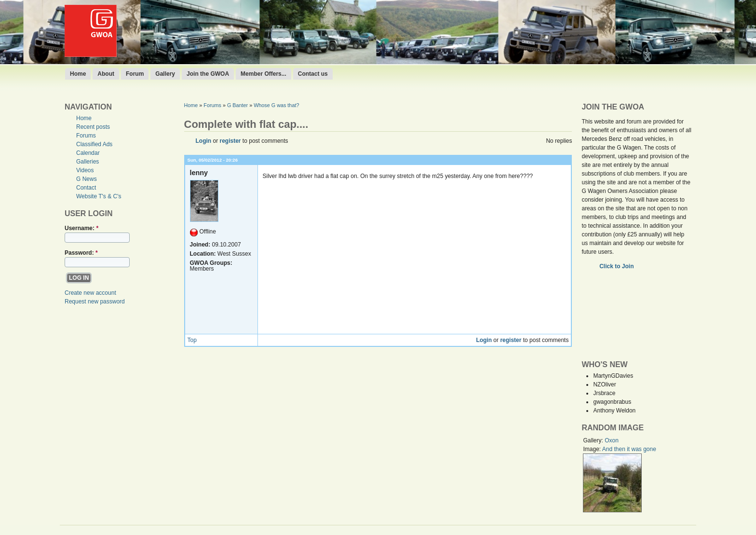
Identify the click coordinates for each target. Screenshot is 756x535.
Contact (86, 188)
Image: (592, 449)
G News (87, 179)
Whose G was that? (276, 105)
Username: (81, 228)
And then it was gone (629, 449)
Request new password (95, 302)
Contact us (313, 74)
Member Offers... (263, 74)
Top (192, 340)
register (230, 141)
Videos (85, 170)
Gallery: (594, 440)
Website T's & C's (99, 196)
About (106, 74)
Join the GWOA (208, 74)
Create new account (90, 293)
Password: (81, 253)
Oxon (612, 440)
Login (204, 141)
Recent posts (93, 127)
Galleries (88, 162)
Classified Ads (94, 144)
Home (78, 74)
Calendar (88, 153)
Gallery (165, 74)
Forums (86, 136)
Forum (135, 74)
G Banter (237, 105)
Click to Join (617, 266)
